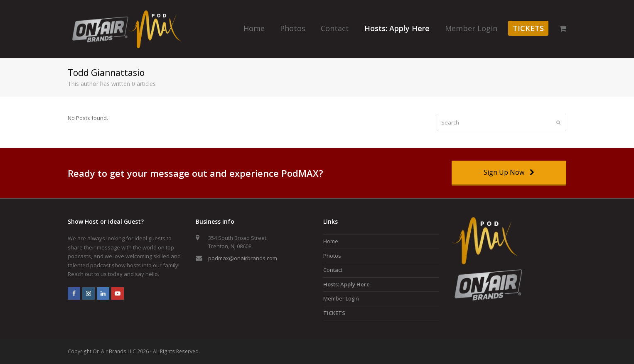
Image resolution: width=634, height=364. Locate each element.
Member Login (341, 298)
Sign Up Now (509, 172)
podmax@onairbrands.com (243, 258)
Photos (332, 256)
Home (331, 241)
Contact (333, 270)
